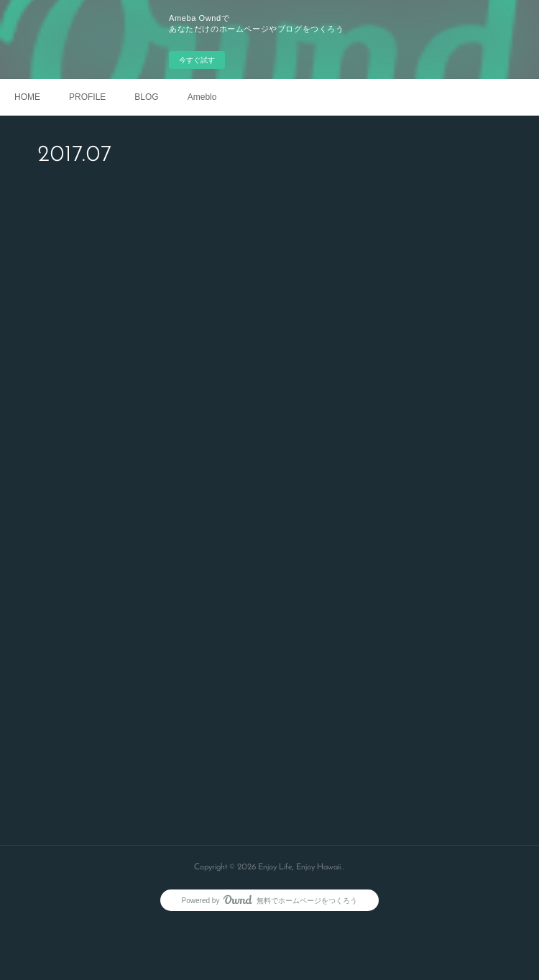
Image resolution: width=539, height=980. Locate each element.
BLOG (146, 97)
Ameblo (202, 97)
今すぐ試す (197, 60)
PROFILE (87, 97)
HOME (27, 97)
